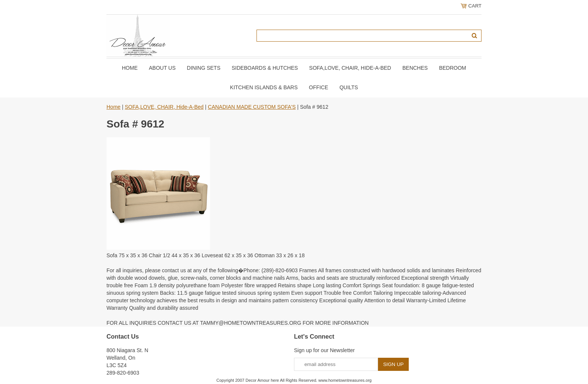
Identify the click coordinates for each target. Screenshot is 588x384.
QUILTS (349, 87)
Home (130, 68)
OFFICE (319, 87)
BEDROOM (453, 68)
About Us (162, 68)
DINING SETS (203, 68)
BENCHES (415, 68)
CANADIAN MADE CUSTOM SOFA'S (252, 107)
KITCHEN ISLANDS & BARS (264, 87)
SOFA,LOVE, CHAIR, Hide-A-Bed (350, 68)
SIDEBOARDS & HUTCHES (265, 68)
